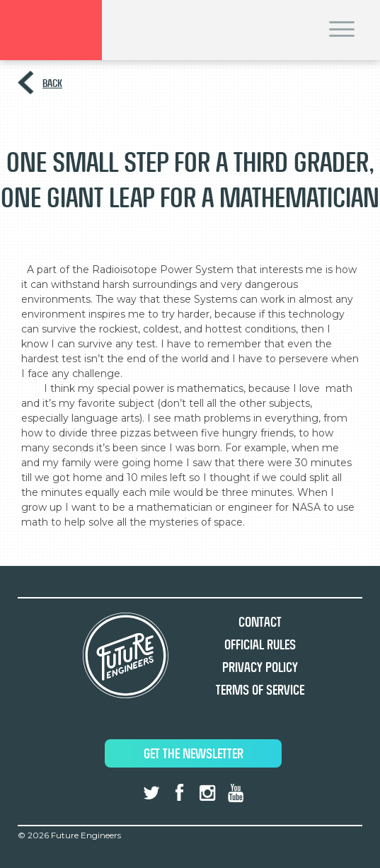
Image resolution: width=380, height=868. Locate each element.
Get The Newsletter (194, 754)
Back (52, 83)
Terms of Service (260, 690)
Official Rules (260, 645)
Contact (260, 622)
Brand (51, 30)
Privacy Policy (260, 667)
